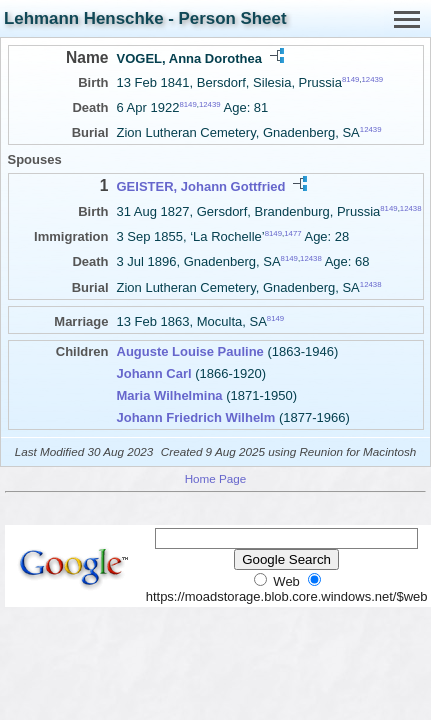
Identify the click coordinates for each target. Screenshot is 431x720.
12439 (372, 79)
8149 (350, 79)
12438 (411, 207)
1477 (292, 233)
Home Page (216, 478)
